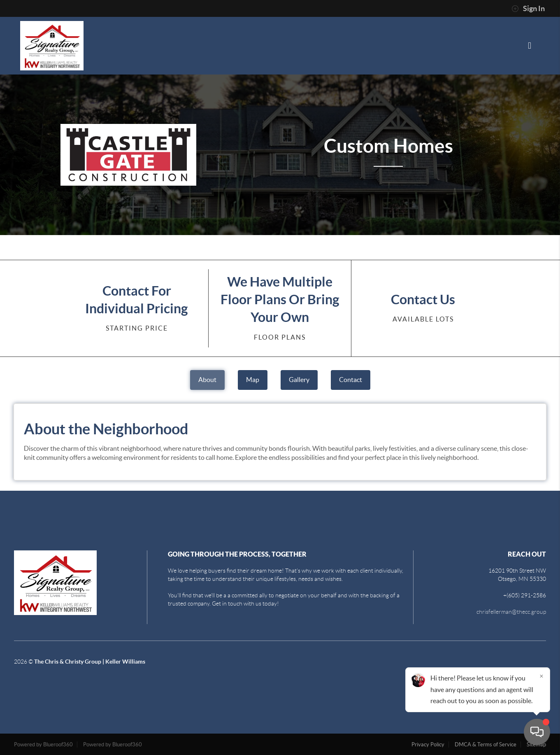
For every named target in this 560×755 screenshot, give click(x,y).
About (207, 380)
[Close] (541, 676)
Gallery (299, 380)
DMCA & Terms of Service (486, 745)
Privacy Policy (428, 745)
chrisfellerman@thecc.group (511, 612)
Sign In (528, 9)
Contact (351, 380)
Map (253, 380)
